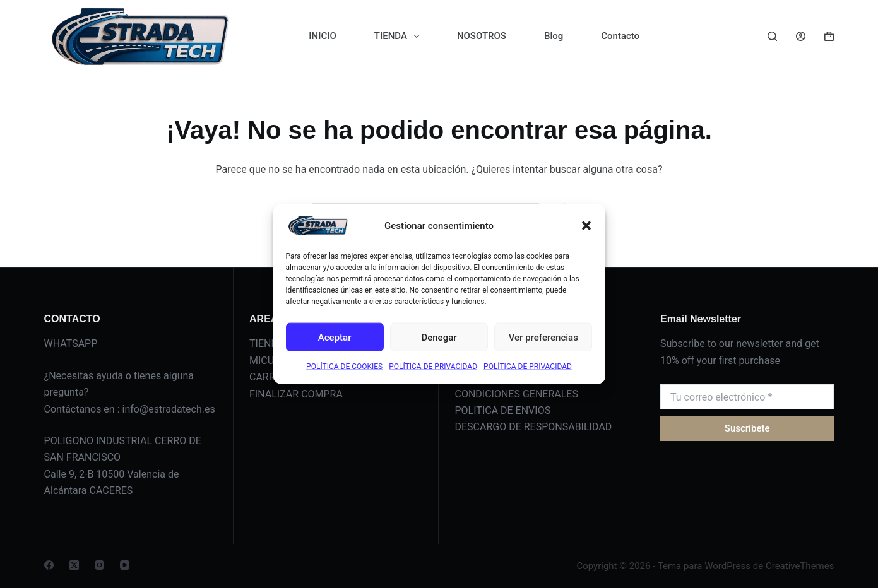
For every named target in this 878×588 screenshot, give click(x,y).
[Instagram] (99, 565)
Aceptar (335, 337)
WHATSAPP (71, 344)
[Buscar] (772, 36)
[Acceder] (801, 36)
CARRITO (270, 377)
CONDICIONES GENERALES (516, 394)
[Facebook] (49, 565)
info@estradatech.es (169, 409)
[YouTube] (125, 565)
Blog (554, 36)
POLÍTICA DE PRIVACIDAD (433, 367)
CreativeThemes (800, 566)
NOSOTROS (482, 36)
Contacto (620, 36)
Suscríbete (747, 428)
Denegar (439, 337)
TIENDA (399, 37)
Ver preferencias (543, 337)
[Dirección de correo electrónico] (747, 397)
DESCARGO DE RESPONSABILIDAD (533, 427)
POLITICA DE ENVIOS (502, 410)
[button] (586, 226)
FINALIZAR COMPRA (296, 394)
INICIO (323, 36)
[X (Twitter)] (74, 565)
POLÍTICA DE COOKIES (344, 367)
